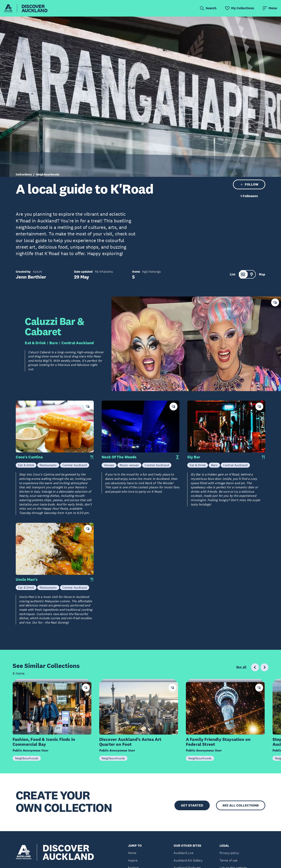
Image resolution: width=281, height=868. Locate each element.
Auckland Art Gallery (188, 860)
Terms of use (229, 860)
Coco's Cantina (29, 457)
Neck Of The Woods (119, 457)
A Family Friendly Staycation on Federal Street (218, 742)
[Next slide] (264, 667)
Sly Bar (194, 457)
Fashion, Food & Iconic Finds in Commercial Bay (44, 742)
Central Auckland (78, 343)
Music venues (129, 465)
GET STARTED (192, 805)
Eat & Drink (35, 343)
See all (241, 667)
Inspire (133, 860)
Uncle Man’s (27, 579)
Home (132, 853)
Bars (54, 343)
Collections (24, 174)
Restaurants (48, 465)
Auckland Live (184, 853)
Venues (109, 465)
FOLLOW (249, 184)
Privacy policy (229, 853)
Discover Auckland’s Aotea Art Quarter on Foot (130, 742)
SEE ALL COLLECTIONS (241, 805)
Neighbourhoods (48, 174)
